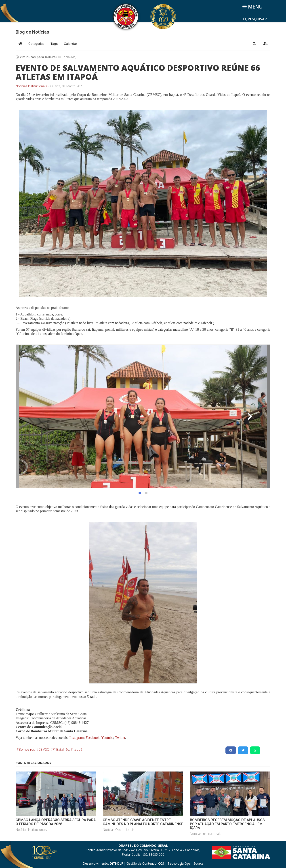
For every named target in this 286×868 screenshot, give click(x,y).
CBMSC (44, 749)
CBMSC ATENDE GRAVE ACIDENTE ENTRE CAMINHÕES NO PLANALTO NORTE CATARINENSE (143, 822)
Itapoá (78, 749)
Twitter (120, 738)
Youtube (107, 738)
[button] (254, 44)
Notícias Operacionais (119, 830)
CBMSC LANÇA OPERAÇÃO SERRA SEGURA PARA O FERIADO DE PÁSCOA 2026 (56, 822)
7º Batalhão (61, 749)
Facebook (93, 738)
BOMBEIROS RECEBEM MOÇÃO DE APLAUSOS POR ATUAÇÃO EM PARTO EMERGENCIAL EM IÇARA (227, 824)
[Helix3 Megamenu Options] (253, 6)
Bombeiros (27, 749)
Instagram (77, 738)
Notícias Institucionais (31, 86)
